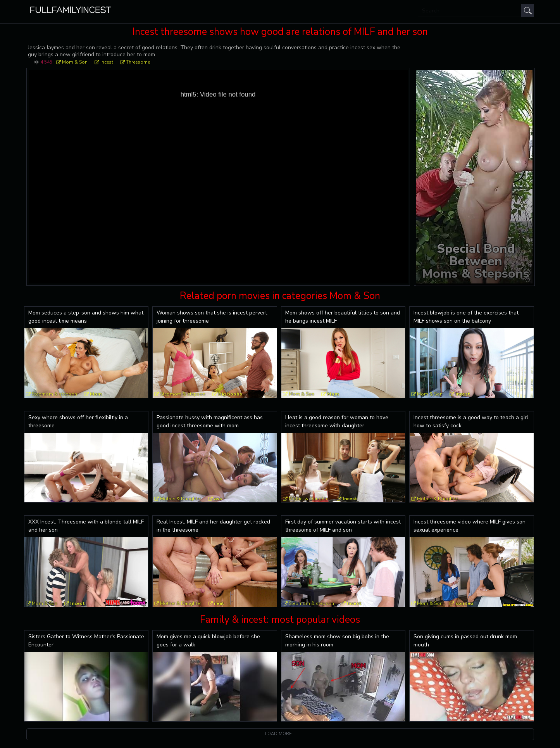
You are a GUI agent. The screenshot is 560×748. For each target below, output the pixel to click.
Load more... (280, 734)
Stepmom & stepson (54, 394)
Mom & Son (75, 62)
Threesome (138, 62)
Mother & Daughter (181, 499)
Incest (107, 62)
